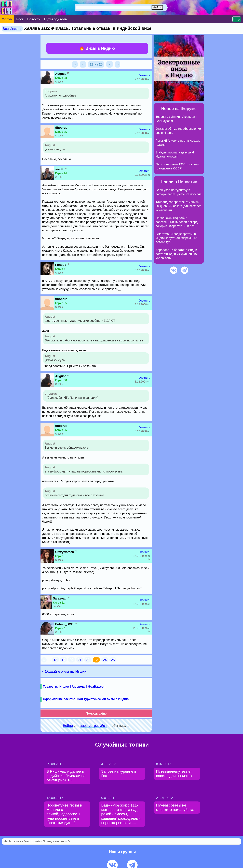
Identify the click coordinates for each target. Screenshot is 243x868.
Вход (237, 19)
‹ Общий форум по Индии (64, 671)
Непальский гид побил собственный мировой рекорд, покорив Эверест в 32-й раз (177, 222)
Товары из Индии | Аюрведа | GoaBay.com (75, 687)
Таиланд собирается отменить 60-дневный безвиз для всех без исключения (178, 206)
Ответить (144, 75)
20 (72, 660)
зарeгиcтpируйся (94, 726)
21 (80, 660)
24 (105, 660)
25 (113, 660)
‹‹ (75, 64)
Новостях (188, 182)
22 (88, 660)
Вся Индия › (12, 29)
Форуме (189, 109)
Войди (68, 726)
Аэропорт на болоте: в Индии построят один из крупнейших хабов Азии (177, 254)
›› (118, 64)
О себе (59, 82)
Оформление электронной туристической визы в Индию (86, 699)
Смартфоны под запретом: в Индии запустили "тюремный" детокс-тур (177, 238)
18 (55, 660)
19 (63, 660)
